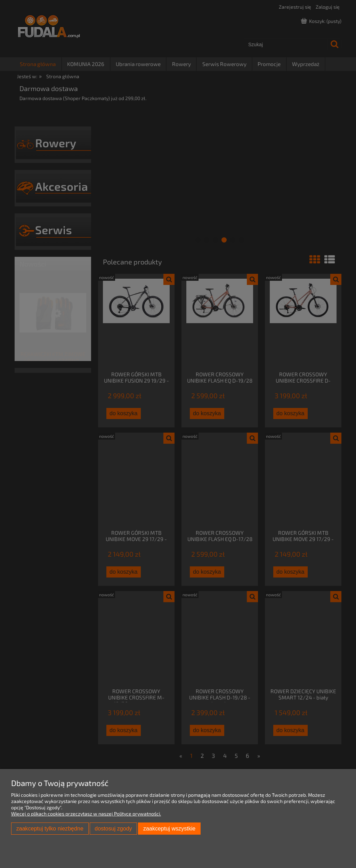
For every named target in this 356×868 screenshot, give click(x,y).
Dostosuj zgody (113, 828)
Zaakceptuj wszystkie (169, 828)
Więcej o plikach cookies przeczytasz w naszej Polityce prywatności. (86, 814)
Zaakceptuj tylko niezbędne (50, 828)
